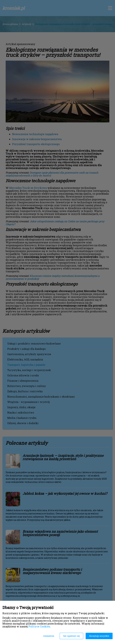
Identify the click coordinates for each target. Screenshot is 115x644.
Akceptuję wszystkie (99, 636)
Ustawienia (49, 636)
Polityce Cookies (39, 626)
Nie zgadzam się (71, 636)
